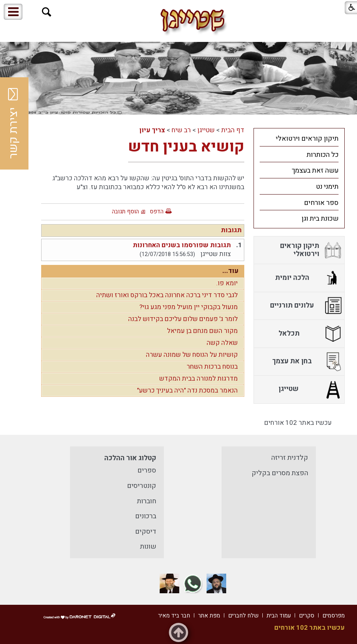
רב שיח (181, 130)
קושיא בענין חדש (186, 147)
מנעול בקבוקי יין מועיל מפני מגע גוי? (189, 307)
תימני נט (327, 187)
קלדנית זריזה (290, 458)
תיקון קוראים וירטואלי (307, 139)
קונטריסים (142, 486)
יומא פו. (227, 283)
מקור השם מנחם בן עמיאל (202, 331)
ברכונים (146, 516)
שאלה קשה (222, 343)
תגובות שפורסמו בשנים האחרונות (182, 245)
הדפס (157, 211)
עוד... (230, 271)
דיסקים (146, 532)
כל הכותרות (323, 155)
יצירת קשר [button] (13, 123)
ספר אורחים (321, 203)
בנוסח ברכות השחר (212, 367)
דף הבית (233, 130)
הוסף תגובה (125, 211)
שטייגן (206, 130)
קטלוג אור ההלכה (130, 458)
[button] (47, 12)
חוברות (147, 501)
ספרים (147, 470)
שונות (148, 547)
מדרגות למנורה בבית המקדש (199, 379)
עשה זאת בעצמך (315, 171)
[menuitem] (299, 138)
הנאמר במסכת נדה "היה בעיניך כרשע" (187, 390)
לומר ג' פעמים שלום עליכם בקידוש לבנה (183, 319)
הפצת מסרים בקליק (280, 473)
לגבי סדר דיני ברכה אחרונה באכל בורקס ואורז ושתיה (167, 295)
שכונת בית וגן (320, 219)
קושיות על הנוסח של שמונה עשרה (192, 355)
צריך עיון (152, 130)
